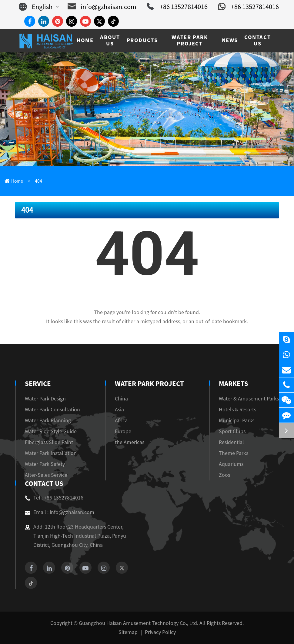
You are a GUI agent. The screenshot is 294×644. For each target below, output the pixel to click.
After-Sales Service (44, 475)
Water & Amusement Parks (252, 399)
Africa (123, 421)
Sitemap (129, 632)
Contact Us (43, 484)
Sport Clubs (238, 432)
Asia (121, 410)
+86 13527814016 (182, 7)
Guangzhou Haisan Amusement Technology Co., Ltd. (139, 623)
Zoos (231, 475)
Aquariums (237, 464)
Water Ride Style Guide (48, 432)
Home (16, 181)
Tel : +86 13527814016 (52, 498)
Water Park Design (43, 399)
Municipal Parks (242, 421)
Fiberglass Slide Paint (46, 442)
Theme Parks (239, 453)
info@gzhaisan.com (113, 7)
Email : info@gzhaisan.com (56, 513)
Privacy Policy (159, 632)
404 (37, 181)
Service (37, 384)
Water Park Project (149, 384)
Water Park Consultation (49, 410)
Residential (237, 442)
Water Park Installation (47, 453)
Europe (124, 432)
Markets (241, 384)
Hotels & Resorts (243, 410)
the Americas (130, 442)
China (123, 399)
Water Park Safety (42, 464)
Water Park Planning (45, 421)
